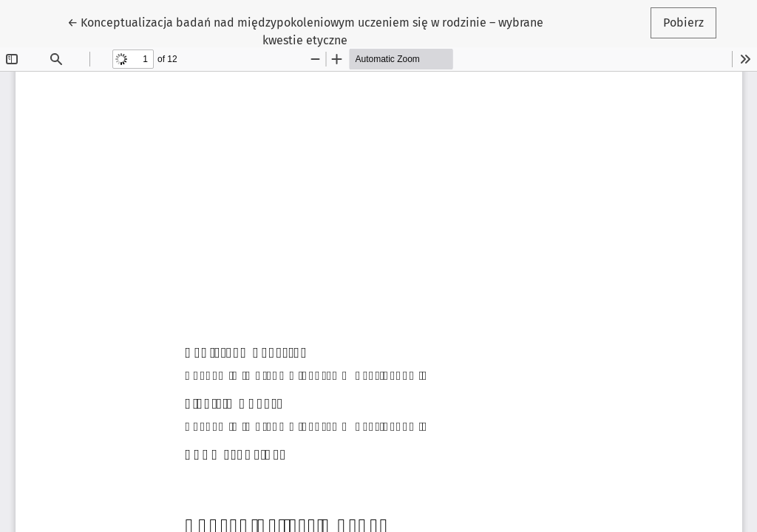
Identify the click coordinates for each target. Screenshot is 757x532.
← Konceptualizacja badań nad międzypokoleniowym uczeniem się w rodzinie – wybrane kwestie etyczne (305, 30)
